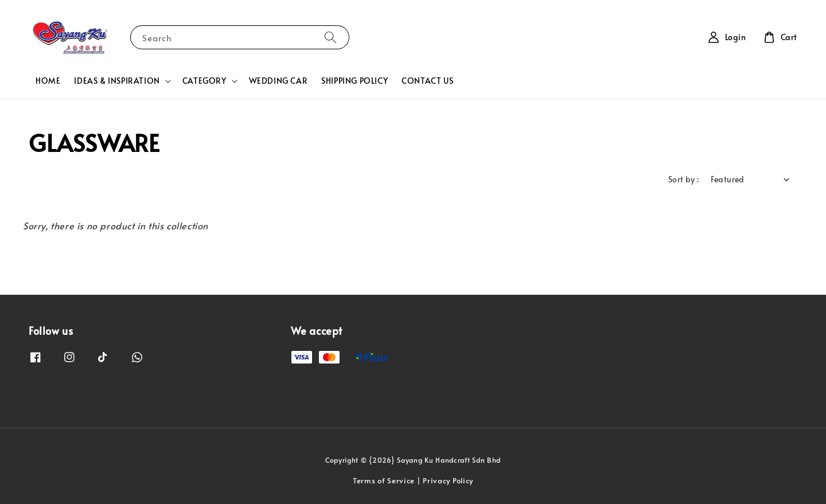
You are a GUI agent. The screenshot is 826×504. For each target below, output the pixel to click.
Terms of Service (384, 480)
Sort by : (684, 179)
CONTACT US (427, 81)
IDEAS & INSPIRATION (117, 81)
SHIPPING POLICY (354, 81)
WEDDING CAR (278, 81)
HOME (48, 81)
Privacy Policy (448, 480)
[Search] (330, 37)
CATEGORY (204, 81)
